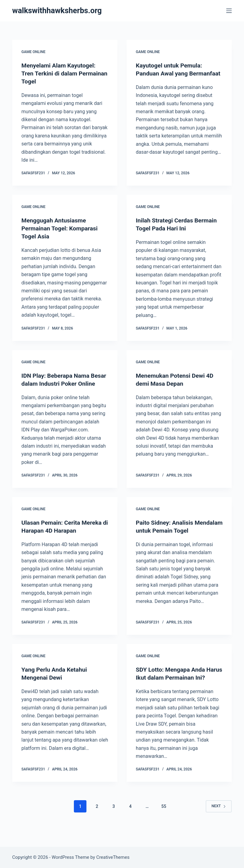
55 (164, 822)
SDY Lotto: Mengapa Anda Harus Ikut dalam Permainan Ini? (175, 685)
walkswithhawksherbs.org (57, 11)
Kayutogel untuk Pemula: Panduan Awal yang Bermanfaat (170, 73)
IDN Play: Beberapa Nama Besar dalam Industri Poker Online (59, 383)
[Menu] (229, 11)
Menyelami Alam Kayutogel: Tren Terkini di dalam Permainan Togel (60, 73)
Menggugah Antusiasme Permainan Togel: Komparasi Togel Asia (61, 228)
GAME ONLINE (33, 52)
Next (219, 822)
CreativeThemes (113, 857)
